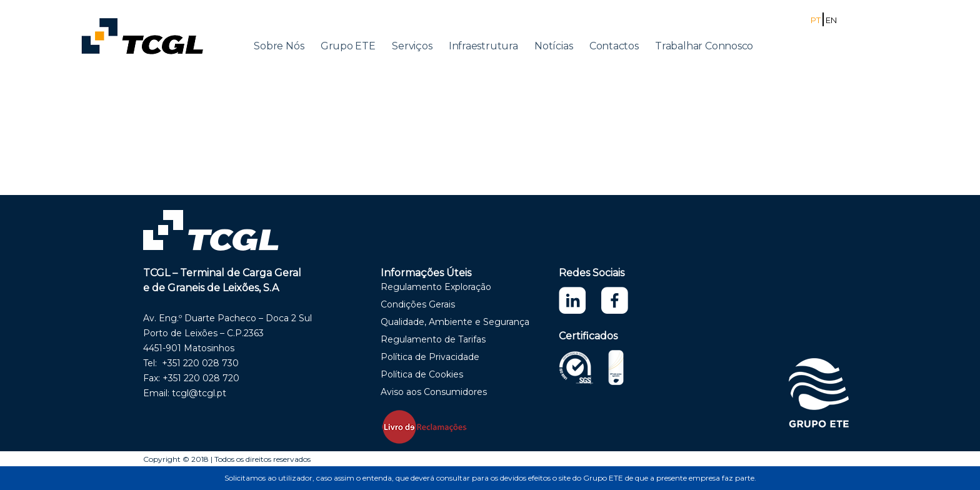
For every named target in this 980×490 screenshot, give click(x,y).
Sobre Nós (279, 46)
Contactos (614, 46)
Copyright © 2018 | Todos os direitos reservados (227, 459)
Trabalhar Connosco (704, 46)
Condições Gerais (418, 304)
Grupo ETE (348, 46)
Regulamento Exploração (436, 287)
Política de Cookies (422, 374)
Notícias (553, 46)
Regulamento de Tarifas (433, 339)
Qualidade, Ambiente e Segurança (455, 322)
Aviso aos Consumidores (434, 392)
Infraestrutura (483, 46)
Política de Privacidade (430, 357)
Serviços (412, 46)
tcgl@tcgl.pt (199, 393)
